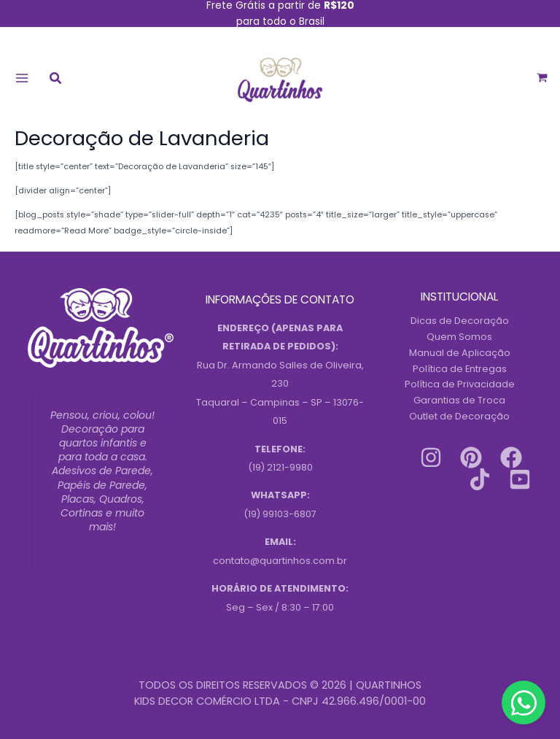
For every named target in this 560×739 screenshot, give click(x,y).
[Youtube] (520, 479)
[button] (56, 80)
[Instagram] (431, 457)
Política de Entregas (460, 369)
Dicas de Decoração (460, 321)
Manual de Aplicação (460, 353)
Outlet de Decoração (459, 416)
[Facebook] (511, 457)
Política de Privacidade (460, 384)
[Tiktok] (480, 479)
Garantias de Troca (459, 400)
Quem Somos (459, 337)
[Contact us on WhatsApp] (524, 703)
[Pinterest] (471, 457)
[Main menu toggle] (22, 78)
